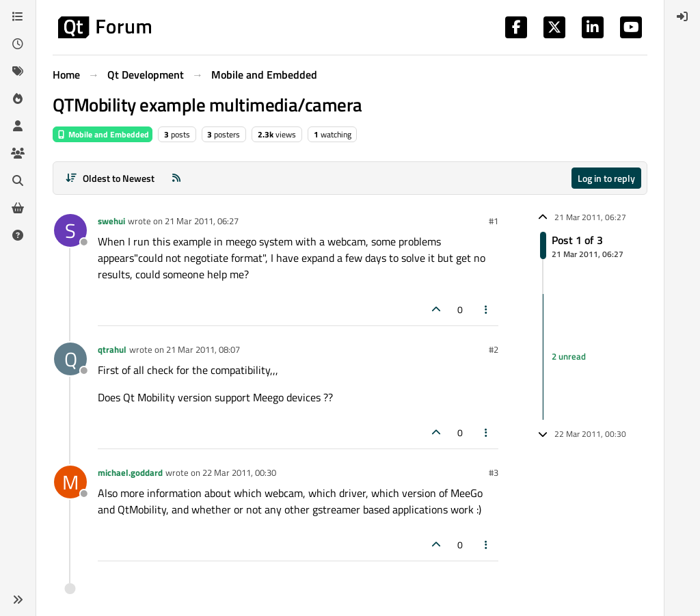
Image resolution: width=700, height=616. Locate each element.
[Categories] (18, 16)
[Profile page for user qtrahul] (70, 359)
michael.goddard (130, 472)
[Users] (18, 126)
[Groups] (18, 153)
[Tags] (18, 71)
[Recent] (18, 44)
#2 (494, 349)
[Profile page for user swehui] (70, 230)
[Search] (18, 180)
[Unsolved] (18, 235)
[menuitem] (682, 16)
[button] (18, 600)
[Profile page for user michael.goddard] (70, 482)
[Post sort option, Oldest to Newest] (110, 178)
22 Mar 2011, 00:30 (239, 472)
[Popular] (18, 98)
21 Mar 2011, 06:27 (202, 221)
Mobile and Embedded (103, 134)
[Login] (682, 16)
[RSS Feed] (176, 178)
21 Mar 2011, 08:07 (203, 349)
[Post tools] (487, 309)
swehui (111, 221)
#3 (494, 472)
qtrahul (112, 349)
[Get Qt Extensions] (18, 208)
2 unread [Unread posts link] (569, 356)
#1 (494, 221)
